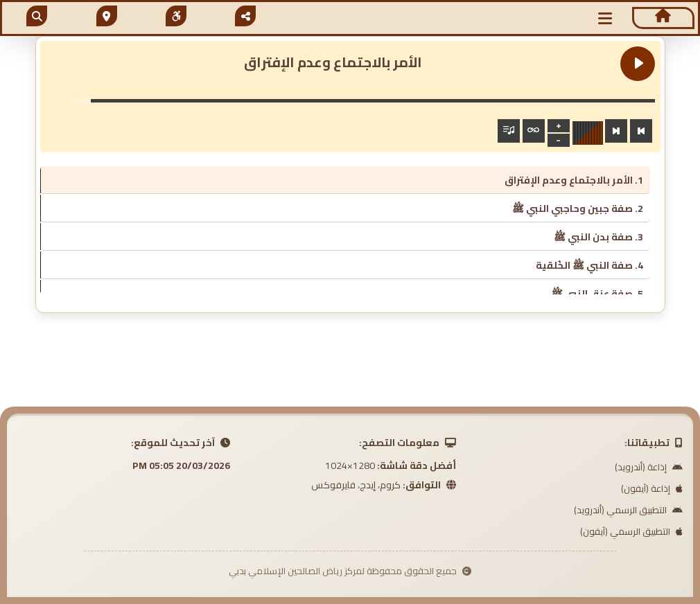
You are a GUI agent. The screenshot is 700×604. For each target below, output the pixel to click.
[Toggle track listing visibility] (509, 131)
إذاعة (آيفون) (652, 488)
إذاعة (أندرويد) (649, 467)
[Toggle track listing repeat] (534, 131)
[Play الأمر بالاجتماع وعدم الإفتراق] (638, 64)
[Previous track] (641, 131)
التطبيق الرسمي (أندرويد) (628, 510)
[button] (605, 18)
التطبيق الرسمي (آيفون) (631, 531)
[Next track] (616, 131)
